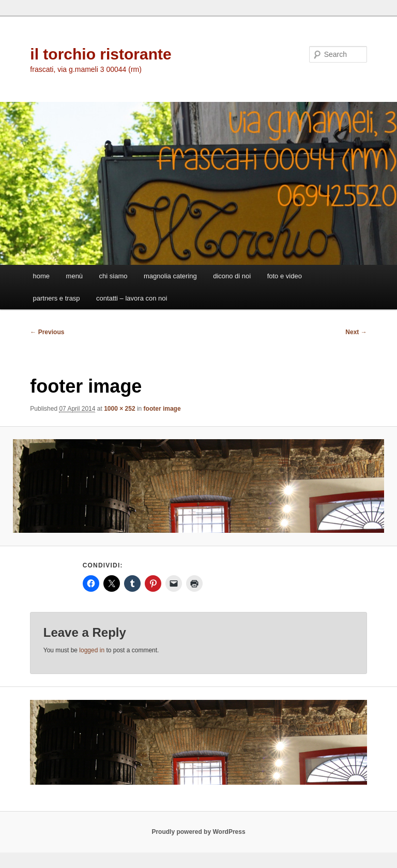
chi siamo (113, 276)
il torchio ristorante (101, 54)
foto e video (285, 276)
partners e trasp (57, 298)
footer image (162, 409)
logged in (92, 650)
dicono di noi (232, 276)
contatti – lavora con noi (132, 298)
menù (75, 276)
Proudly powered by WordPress (198, 832)
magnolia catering (170, 276)
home (42, 276)
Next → (356, 332)
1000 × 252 (119, 409)
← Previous (47, 332)
